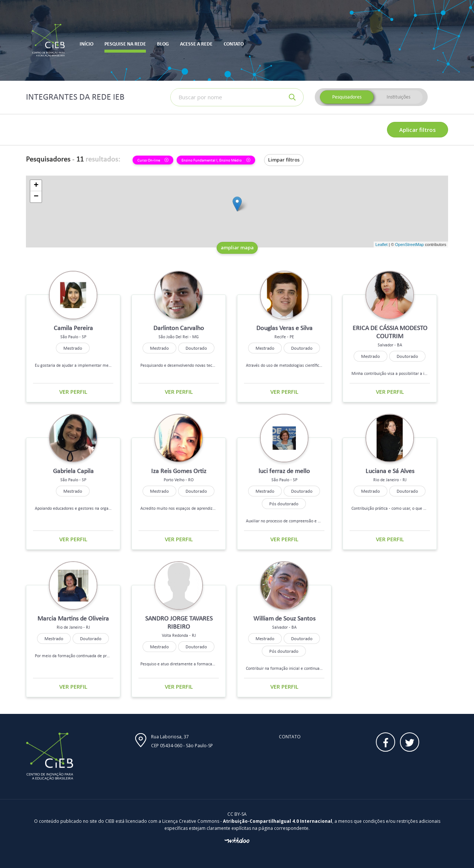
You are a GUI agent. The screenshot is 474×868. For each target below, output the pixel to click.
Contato (290, 737)
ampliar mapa (237, 247)
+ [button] (36, 186)
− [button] (36, 197)
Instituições (398, 97)
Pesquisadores (347, 97)
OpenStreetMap (410, 245)
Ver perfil (73, 392)
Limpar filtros (284, 160)
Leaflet (382, 245)
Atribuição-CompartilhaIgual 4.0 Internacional (278, 821)
